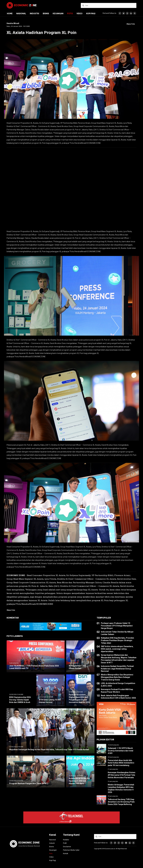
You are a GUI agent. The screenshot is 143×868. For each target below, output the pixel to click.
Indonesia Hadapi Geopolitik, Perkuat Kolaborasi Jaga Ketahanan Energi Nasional (117, 669)
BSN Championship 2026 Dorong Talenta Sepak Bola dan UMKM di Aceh (20, 700)
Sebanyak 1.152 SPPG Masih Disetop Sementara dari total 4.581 (120, 751)
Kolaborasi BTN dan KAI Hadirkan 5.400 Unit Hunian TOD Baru (79, 781)
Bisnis (46, 14)
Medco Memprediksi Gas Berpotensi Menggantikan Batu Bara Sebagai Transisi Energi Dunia (117, 677)
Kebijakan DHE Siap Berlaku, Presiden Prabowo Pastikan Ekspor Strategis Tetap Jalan (117, 640)
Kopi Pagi (91, 14)
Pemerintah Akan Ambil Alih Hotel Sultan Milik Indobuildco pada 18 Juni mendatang (121, 763)
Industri (34, 14)
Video (80, 14)
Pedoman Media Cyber (71, 850)
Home (10, 14)
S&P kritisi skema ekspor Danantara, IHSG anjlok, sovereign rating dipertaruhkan (117, 649)
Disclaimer (67, 847)
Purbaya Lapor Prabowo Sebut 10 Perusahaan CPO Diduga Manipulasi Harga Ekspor (117, 626)
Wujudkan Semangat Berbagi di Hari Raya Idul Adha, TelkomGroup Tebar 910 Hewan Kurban (49, 749)
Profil (65, 843)
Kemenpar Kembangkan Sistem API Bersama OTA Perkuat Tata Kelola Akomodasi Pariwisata (122, 775)
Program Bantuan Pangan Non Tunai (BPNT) (29, 783)
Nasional (21, 14)
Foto (70, 14)
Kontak (66, 854)
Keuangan (58, 14)
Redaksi (66, 840)
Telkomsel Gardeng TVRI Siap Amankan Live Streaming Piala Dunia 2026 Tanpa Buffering (121, 802)
